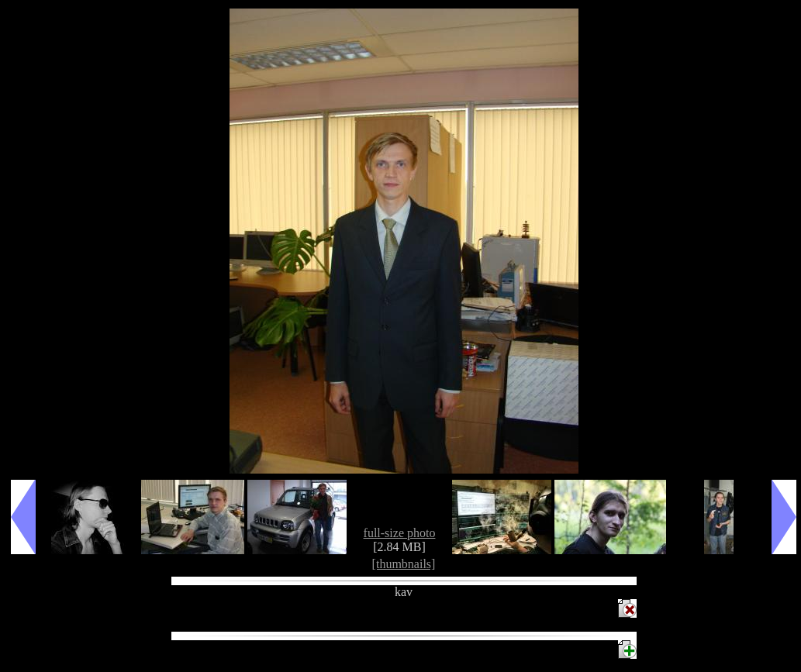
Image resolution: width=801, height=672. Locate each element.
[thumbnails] (404, 564)
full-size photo (400, 533)
